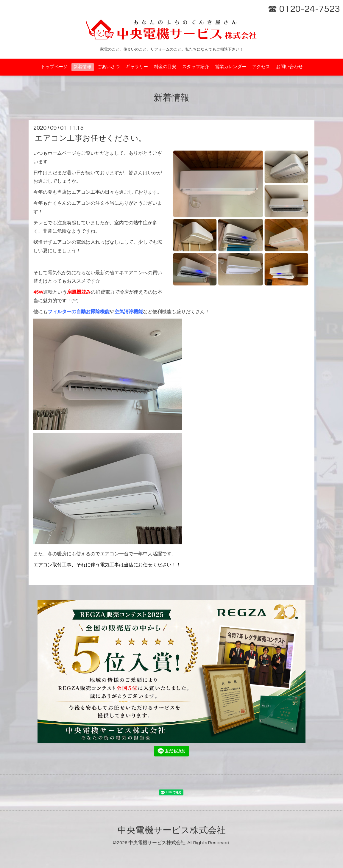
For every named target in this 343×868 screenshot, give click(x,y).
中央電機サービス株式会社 (172, 830)
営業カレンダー (231, 67)
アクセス (261, 67)
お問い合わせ (289, 67)
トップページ (54, 67)
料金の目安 (165, 67)
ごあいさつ (109, 67)
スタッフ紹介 (196, 67)
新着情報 (82, 67)
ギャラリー (137, 67)
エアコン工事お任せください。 (91, 138)
